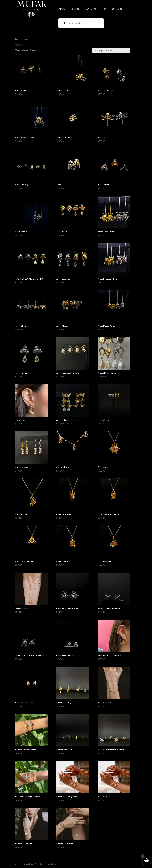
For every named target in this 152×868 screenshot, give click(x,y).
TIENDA (103, 9)
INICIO (62, 9)
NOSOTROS (74, 9)
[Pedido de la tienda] (111, 50)
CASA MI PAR (90, 9)
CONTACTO (116, 9)
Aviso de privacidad (24, 864)
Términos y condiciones (46, 864)
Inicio (17, 39)
